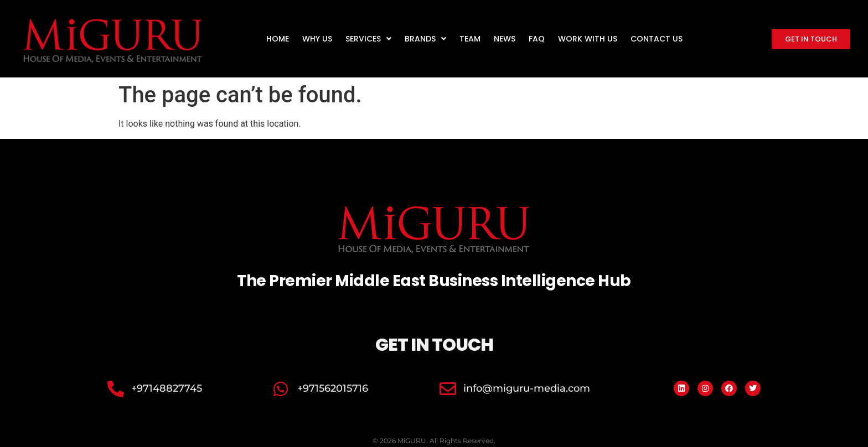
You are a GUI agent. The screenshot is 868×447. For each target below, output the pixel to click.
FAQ (537, 39)
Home (278, 39)
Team (470, 39)
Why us (317, 39)
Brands (425, 39)
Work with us (588, 39)
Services (368, 39)
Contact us (657, 39)
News (505, 39)
